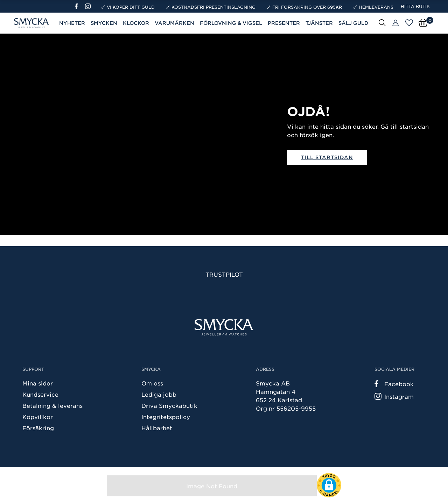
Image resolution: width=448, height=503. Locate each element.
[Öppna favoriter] (409, 23)
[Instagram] (89, 6)
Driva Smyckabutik (169, 405)
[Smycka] (224, 327)
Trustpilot (224, 274)
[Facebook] (79, 6)
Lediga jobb (159, 394)
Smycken (104, 23)
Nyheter (72, 23)
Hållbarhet (157, 428)
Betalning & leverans (52, 405)
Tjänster (319, 23)
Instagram (394, 396)
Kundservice (40, 394)
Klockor (136, 23)
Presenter (284, 23)
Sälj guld (353, 23)
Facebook (394, 384)
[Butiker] (395, 23)
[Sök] (382, 22)
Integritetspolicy (166, 417)
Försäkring (38, 428)
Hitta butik (415, 6)
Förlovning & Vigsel (231, 23)
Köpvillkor (38, 417)
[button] (329, 485)
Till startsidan (327, 157)
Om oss (152, 383)
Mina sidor (38, 383)
